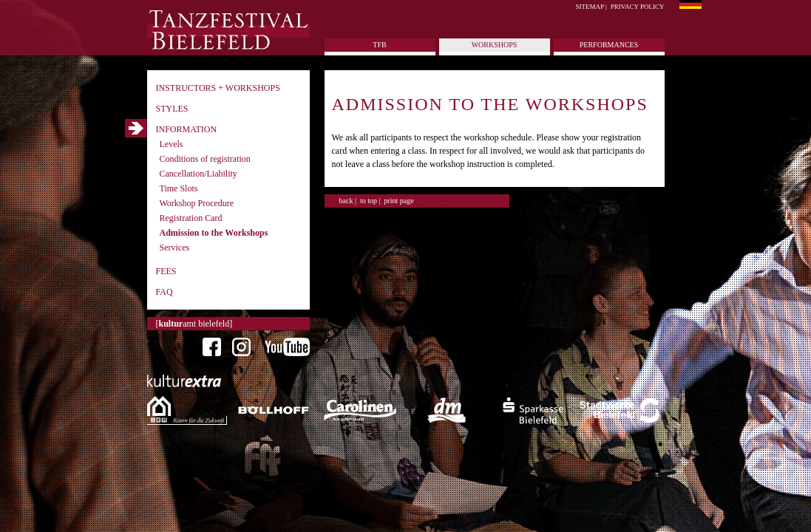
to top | (370, 201)
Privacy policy (638, 7)
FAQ (164, 292)
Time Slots (179, 188)
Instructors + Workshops (218, 88)
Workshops (495, 45)
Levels (172, 144)
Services (175, 248)
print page (398, 201)
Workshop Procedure (197, 203)
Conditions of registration (205, 159)
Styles (172, 109)
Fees (166, 271)
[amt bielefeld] (194, 324)
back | (348, 201)
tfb (379, 45)
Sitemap (590, 7)
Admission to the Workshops (214, 233)
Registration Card (191, 218)
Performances (609, 45)
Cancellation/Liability (198, 174)
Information (187, 129)
